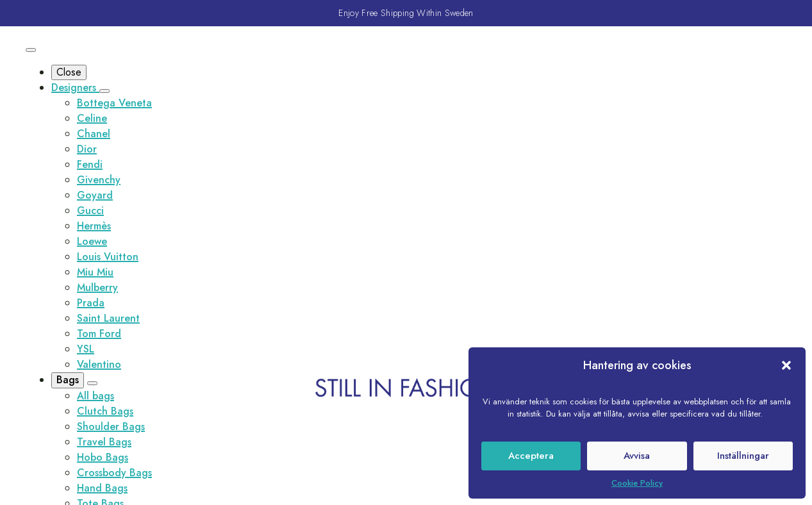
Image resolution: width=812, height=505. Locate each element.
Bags (68, 380)
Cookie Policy (637, 483)
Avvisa (637, 456)
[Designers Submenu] (104, 91)
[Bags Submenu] (92, 383)
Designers (75, 87)
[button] (786, 365)
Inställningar (743, 456)
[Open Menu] (31, 50)
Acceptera (531, 456)
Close (69, 72)
